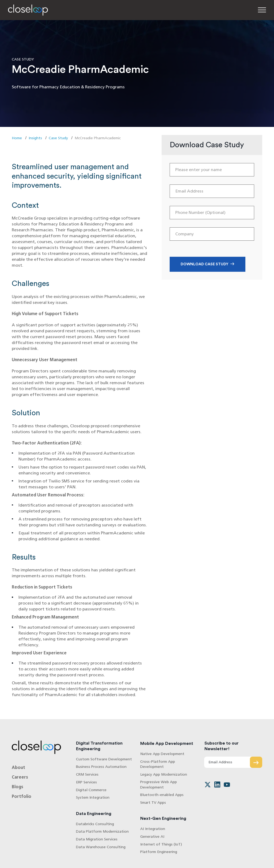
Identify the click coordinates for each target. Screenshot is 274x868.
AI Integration (153, 829)
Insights (35, 138)
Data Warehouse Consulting (101, 847)
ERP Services (86, 782)
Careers (20, 777)
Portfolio (22, 796)
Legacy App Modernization (164, 774)
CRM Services (87, 774)
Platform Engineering (159, 852)
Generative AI (152, 837)
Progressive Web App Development (159, 784)
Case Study (58, 138)
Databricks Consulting (95, 824)
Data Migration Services (97, 839)
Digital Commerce (91, 790)
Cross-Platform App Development (158, 764)
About (18, 767)
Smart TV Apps (153, 803)
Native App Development (162, 754)
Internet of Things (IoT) (161, 844)
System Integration (93, 797)
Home (17, 138)
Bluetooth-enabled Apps (162, 795)
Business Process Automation (101, 767)
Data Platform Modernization (102, 831)
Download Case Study (205, 264)
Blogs (18, 787)
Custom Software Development (104, 759)
